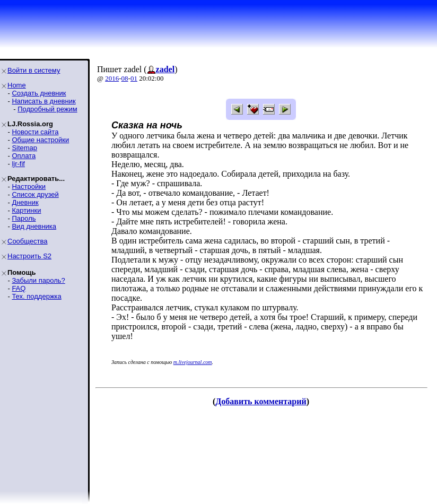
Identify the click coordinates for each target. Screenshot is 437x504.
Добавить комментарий (261, 401)
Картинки (26, 210)
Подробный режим (47, 109)
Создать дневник (39, 93)
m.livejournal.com (193, 362)
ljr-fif (18, 164)
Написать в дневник (43, 101)
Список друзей (35, 194)
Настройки (29, 186)
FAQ (19, 288)
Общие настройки (40, 140)
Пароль (24, 218)
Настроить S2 (29, 256)
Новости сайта (35, 132)
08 (125, 78)
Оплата (24, 156)
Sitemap (24, 148)
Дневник (25, 202)
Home (17, 85)
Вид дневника (34, 226)
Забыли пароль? (38, 280)
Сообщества (28, 241)
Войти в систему (34, 70)
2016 (112, 78)
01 (134, 78)
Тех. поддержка (36, 296)
